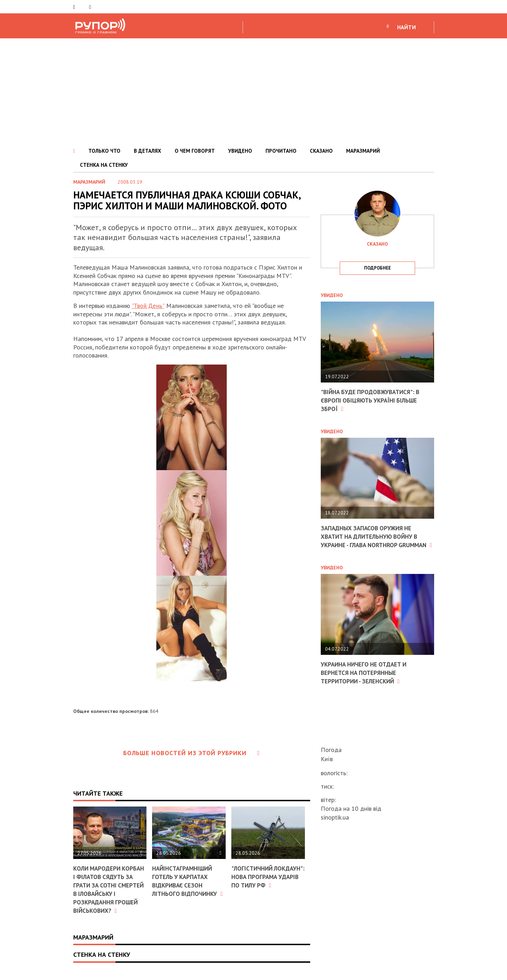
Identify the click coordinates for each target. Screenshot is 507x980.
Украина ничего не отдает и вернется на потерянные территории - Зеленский (367, 679)
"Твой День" (147, 306)
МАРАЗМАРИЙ (363, 151)
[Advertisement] (254, 91)
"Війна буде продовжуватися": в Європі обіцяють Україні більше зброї (373, 400)
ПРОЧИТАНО (281, 151)
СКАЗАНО (321, 151)
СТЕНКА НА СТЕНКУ (104, 165)
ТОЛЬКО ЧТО (104, 151)
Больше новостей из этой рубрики (192, 753)
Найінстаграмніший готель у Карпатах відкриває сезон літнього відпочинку (186, 884)
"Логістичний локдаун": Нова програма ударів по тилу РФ (263, 881)
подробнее (377, 268)
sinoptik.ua (335, 817)
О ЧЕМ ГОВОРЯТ (195, 151)
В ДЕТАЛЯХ (148, 151)
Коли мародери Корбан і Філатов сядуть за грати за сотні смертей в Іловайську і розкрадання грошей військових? (107, 893)
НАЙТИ (406, 27)
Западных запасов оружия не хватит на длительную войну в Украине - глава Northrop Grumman (373, 540)
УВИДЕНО (240, 151)
